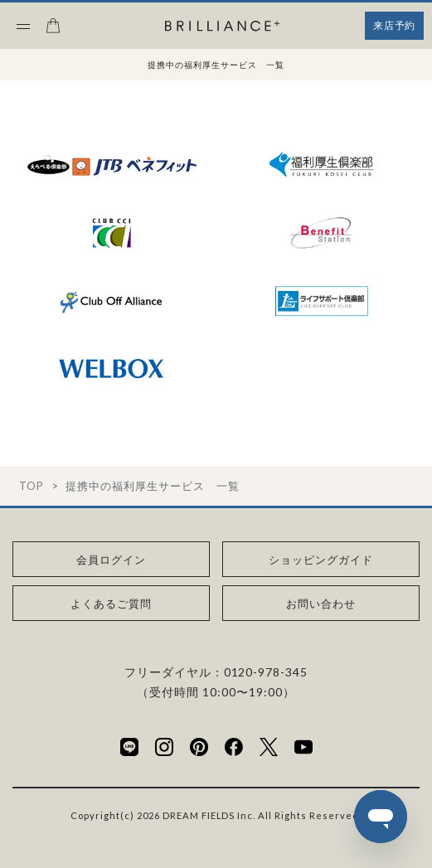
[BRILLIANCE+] (222, 27)
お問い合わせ (321, 604)
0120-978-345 (266, 672)
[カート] (53, 31)
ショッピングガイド (321, 560)
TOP (31, 486)
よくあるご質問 (111, 604)
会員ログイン (111, 560)
